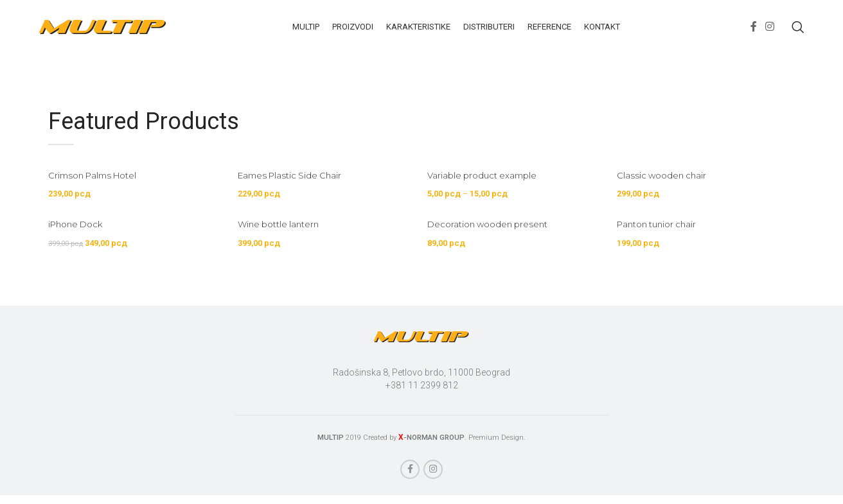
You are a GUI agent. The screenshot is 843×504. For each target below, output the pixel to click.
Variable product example (489, 189)
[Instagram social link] (770, 34)
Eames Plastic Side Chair (295, 189)
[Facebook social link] (754, 34)
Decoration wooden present (495, 241)
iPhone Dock (78, 241)
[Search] (798, 34)
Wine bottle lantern (283, 241)
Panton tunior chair (666, 241)
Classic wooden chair (670, 189)
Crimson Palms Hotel (96, 189)
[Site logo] (103, 33)
